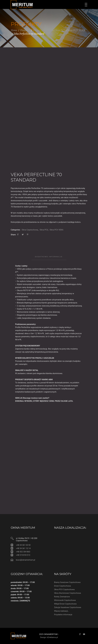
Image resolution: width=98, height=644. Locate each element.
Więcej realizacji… (62, 611)
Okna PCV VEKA (76, 30)
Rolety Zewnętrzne (62, 597)
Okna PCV (60, 30)
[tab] (49, 257)
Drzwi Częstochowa (62, 586)
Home (14, 30)
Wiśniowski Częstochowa (65, 600)
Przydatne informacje (63, 615)
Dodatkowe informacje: (49, 257)
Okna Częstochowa (43, 30)
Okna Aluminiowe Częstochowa (68, 593)
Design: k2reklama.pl (49, 637)
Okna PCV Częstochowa (64, 589)
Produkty (25, 30)
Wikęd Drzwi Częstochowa (65, 604)
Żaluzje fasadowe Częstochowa (68, 607)
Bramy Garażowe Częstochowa (67, 582)
